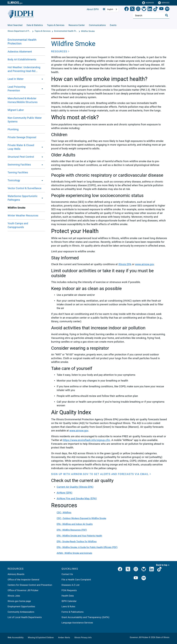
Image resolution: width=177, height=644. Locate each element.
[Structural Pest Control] (41, 157)
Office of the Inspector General (23, 580)
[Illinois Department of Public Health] (20, 31)
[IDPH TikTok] (159, 570)
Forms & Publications (73, 612)
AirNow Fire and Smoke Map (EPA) (77, 498)
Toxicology (14, 180)
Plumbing (13, 129)
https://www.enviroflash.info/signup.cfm (86, 440)
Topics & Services (56, 25)
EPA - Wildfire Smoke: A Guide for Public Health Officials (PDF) (87, 547)
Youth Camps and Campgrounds (18, 225)
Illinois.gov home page (19, 601)
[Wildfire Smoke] (88, 31)
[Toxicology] (41, 180)
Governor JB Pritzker (139, 637)
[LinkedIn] (150, 9)
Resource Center (77, 25)
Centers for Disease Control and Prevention (30, 585)
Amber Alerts (64, 638)
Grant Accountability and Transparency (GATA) (85, 617)
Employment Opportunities (21, 607)
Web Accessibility (16, 638)
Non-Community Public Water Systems (25, 120)
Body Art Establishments (22, 59)
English (110, 9)
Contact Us (67, 574)
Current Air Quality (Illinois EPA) (75, 487)
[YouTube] (161, 9)
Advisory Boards (16, 574)
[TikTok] (156, 9)
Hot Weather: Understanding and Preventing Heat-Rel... (24, 69)
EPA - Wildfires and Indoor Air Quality (75, 524)
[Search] (151, 16)
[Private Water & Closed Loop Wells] (42, 147)
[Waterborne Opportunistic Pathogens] (42, 198)
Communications (97, 25)
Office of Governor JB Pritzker (23, 590)
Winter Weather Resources (23, 216)
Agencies (148, 3)
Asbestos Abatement (20, 52)
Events (113, 25)
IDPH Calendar (69, 601)
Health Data (68, 596)
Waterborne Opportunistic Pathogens (23, 198)
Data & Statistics (35, 25)
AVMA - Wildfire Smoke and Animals (74, 553)
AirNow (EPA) (65, 493)
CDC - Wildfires (64, 513)
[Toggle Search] (167, 15)
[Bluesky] (144, 9)
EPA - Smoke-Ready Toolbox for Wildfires (77, 542)
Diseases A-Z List (71, 585)
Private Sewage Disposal (22, 137)
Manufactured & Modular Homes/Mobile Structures (23, 100)
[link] (127, 9)
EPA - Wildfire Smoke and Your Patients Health (79, 536)
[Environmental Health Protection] (66, 31)
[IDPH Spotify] (144, 578)
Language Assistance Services (77, 623)
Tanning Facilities (18, 172)
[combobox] (112, 9)
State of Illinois (163, 637)
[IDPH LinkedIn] (152, 570)
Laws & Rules (68, 607)
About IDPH (93, 9)
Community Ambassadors (21, 612)
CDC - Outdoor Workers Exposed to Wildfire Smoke (81, 518)
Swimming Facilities (19, 165)
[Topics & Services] (43, 31)
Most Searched (15, 25)
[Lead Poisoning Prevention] (42, 89)
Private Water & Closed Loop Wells (21, 147)
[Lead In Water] (41, 79)
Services (164, 3)
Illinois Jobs (14, 596)
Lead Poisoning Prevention (17, 89)
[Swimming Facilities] (41, 165)
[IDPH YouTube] (136, 578)
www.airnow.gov (145, 264)
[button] (60, 51)
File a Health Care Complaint (76, 580)
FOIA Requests (69, 590)
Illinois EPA (125, 264)
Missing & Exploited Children (41, 638)
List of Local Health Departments (25, 617)
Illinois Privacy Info (83, 638)
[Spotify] (167, 9)
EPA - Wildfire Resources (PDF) (72, 530)
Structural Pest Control (21, 157)
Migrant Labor (16, 110)
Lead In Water (16, 79)
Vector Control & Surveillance (24, 188)
